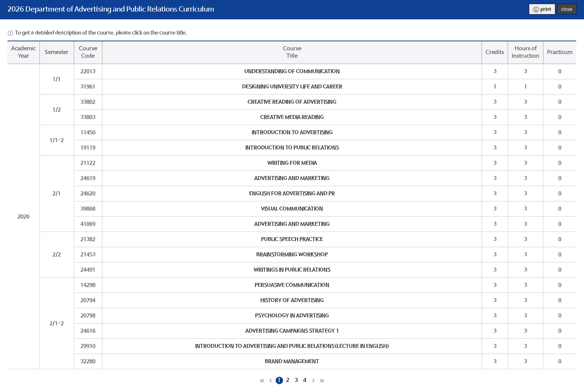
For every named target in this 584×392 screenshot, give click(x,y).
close (567, 9)
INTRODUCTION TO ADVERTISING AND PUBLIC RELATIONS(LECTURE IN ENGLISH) (292, 346)
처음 (262, 380)
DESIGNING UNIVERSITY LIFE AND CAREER (292, 87)
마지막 (322, 380)
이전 (271, 380)
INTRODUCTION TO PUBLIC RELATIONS (292, 148)
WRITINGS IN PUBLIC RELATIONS (292, 270)
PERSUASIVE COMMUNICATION (292, 285)
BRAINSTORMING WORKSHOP (292, 255)
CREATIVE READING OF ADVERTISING (292, 102)
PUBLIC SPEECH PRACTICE (292, 239)
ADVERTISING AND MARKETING (292, 178)
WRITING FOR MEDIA (292, 163)
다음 (314, 380)
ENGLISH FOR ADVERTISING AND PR (292, 194)
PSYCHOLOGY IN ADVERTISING (292, 316)
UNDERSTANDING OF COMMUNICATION (292, 71)
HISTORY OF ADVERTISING (292, 300)
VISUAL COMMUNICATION (292, 209)
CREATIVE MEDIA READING (292, 117)
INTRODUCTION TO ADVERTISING (292, 133)
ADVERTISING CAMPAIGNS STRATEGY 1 (292, 331)
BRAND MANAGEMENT (292, 361)
